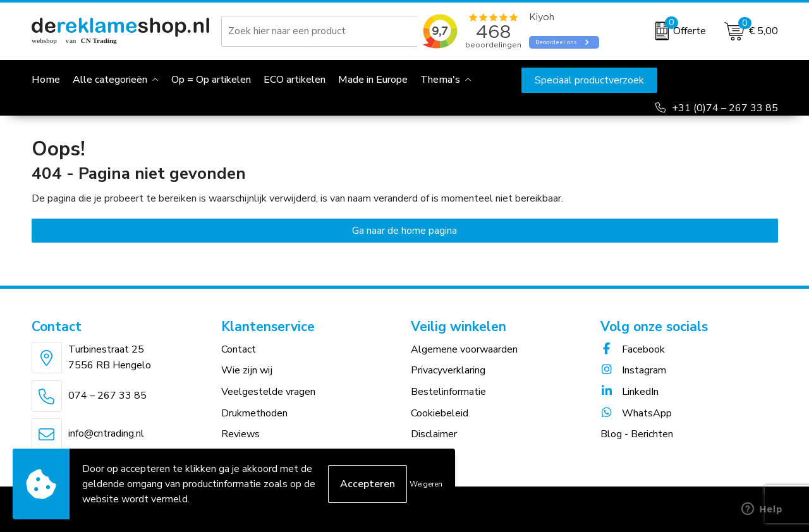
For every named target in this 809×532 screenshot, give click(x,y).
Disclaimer (434, 434)
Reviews (240, 434)
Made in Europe (373, 80)
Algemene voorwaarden (464, 349)
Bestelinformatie (448, 392)
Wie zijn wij (247, 370)
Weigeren (426, 484)
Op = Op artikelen (211, 80)
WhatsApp (636, 413)
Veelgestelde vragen (268, 392)
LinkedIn (630, 392)
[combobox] (322, 31)
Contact (239, 349)
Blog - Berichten (637, 434)
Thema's (440, 80)
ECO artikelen (295, 80)
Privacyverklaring (448, 370)
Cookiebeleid (440, 413)
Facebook (633, 349)
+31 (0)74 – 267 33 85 (725, 108)
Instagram (633, 370)
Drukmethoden (254, 413)
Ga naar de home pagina (404, 231)
